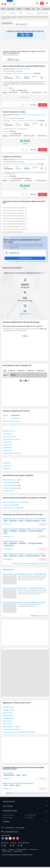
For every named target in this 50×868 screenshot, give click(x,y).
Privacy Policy (33, 849)
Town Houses (30, 13)
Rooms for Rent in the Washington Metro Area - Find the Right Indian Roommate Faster (25, 574)
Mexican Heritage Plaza (11, 483)
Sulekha (6, 4)
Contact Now (43, 524)
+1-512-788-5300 (9, 828)
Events (3, 9)
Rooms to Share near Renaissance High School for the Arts (30, 564)
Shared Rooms (7, 466)
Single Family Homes (43, 13)
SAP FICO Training (8, 716)
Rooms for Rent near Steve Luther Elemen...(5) (15, 216)
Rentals (19, 9)
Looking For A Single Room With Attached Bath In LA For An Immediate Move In (26, 529)
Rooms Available (8, 773)
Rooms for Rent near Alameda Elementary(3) (15, 224)
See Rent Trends (13, 59)
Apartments (12, 13)
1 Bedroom (11, 371)
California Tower (9, 491)
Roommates (11, 9)
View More (33, 105)
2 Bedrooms (21, 371)
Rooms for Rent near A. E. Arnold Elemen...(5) (15, 210)
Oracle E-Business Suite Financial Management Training (19, 732)
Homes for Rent (7, 442)
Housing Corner (8, 570)
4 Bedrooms (40, 371)
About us (4, 849)
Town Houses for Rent (9, 437)
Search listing (7, 23)
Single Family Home (9, 775)
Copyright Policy (18, 851)
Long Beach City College (11, 505)
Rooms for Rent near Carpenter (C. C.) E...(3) (14, 227)
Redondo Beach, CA (24, 115)
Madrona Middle (13, 92)
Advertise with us (7, 851)
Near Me (4, 13)
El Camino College (17, 134)
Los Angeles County (36, 115)
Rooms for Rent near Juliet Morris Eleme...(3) (15, 221)
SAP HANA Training (8, 718)
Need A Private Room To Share (14, 112)
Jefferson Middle (37, 92)
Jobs (33, 9)
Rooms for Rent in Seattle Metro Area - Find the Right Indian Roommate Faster (25, 588)
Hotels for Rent (7, 450)
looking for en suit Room (12, 157)
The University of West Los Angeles (21, 178)
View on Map (26, 69)
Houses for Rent (7, 445)
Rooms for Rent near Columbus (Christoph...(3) (15, 229)
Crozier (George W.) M (41, 181)
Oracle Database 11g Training (11, 727)
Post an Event (29, 818)
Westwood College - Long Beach (13, 508)
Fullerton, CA (7, 789)
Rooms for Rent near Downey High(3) (13, 232)
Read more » (41, 580)
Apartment (18, 78)
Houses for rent (25, 314)
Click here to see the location (11, 421)
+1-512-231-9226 (19, 828)
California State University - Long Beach (15, 502)
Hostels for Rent (7, 448)
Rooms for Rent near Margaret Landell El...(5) (15, 208)
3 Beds (18, 775)
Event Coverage (7, 818)
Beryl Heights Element (15, 136)
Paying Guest (7, 469)
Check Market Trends (25, 258)
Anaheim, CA (7, 524)
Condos (21, 13)
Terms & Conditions (22, 849)
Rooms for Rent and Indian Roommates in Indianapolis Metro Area (24, 602)
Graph (6, 375)
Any (5, 371)
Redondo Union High (29, 136)
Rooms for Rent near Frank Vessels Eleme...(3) (15, 218)
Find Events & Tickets (25, 811)
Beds (44, 273)
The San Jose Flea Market (12, 485)
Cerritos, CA (7, 779)
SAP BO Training (8, 713)
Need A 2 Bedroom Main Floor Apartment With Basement (24, 66)
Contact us (11, 849)
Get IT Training (25, 806)
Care (39, 9)
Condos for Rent (8, 434)
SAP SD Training (8, 724)
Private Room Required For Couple (13, 541)
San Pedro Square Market (12, 488)
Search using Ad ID (22, 24)
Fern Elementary (25, 92)
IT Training (27, 9)
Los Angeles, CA (20, 159)
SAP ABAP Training (8, 710)
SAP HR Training (8, 721)
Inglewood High (28, 181)
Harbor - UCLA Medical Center (20, 90)
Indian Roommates (6, 17)
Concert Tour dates (30, 815)
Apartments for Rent (9, 431)
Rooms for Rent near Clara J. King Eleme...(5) (15, 213)
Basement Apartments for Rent (12, 453)
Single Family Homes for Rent (11, 439)
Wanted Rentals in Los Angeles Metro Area (28, 17)
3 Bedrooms (31, 371)
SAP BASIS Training (9, 707)
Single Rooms (7, 463)
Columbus (10, 1)
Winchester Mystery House (12, 480)
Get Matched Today (25, 35)
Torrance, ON (18, 69)
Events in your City (8, 815)
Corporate (25, 822)
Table (13, 375)
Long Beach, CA (16, 418)
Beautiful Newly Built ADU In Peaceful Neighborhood (18, 783)
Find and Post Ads (25, 802)
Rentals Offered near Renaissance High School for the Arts (30, 793)
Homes (6, 785)
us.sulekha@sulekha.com (11, 832)
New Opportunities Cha (15, 181)
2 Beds (12, 785)
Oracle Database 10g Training (11, 729)
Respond (43, 105)
